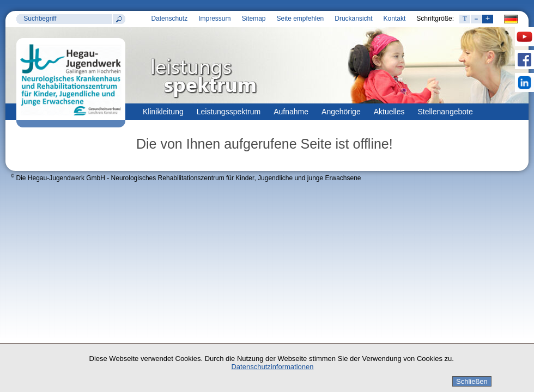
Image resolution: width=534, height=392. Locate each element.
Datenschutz (169, 19)
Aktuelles (389, 112)
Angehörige (341, 112)
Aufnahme (291, 112)
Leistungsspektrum (229, 112)
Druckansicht (353, 19)
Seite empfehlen (301, 19)
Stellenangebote (445, 112)
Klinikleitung (163, 112)
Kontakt (395, 19)
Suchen (119, 19)
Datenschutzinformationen (272, 367)
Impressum (214, 19)
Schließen (472, 381)
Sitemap (253, 19)
